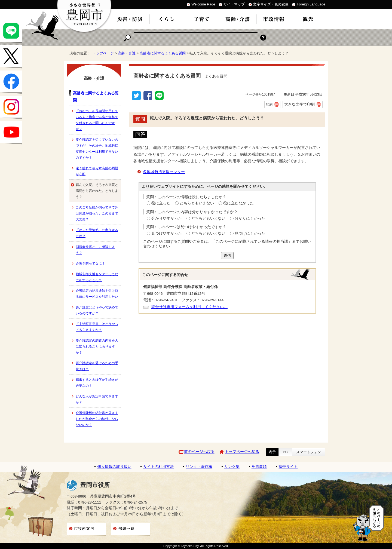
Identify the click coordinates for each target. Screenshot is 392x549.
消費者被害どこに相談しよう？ (95, 250)
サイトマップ (234, 4)
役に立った (161, 203)
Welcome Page (203, 4)
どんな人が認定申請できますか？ (97, 399)
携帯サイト (288, 467)
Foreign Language (311, 4)
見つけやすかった (167, 233)
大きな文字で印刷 (299, 104)
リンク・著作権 (199, 467)
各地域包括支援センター (164, 172)
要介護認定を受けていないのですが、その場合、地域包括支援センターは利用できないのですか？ (97, 149)
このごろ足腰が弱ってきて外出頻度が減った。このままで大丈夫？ (97, 213)
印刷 (269, 105)
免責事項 (259, 467)
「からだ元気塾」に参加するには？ (97, 233)
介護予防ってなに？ (90, 263)
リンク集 (232, 467)
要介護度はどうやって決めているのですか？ (97, 310)
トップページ (103, 53)
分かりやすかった (167, 218)
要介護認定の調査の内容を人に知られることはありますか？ (97, 346)
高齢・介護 (127, 53)
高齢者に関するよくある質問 (163, 53)
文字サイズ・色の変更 (271, 4)
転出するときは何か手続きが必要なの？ (97, 383)
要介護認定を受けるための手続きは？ (97, 366)
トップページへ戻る (242, 452)
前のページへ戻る (199, 452)
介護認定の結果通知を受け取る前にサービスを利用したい (97, 294)
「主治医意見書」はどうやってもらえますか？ (97, 327)
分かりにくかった (250, 218)
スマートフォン (309, 452)
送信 (227, 255)
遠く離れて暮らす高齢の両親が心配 (97, 171)
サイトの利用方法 (158, 467)
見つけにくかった (250, 233)
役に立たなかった (238, 203)
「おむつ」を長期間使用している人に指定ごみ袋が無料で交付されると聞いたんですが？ (97, 120)
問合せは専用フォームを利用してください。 (189, 307)
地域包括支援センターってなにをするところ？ (97, 277)
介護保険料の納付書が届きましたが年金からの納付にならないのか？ (97, 419)
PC (285, 452)
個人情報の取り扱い (114, 467)
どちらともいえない (197, 203)
